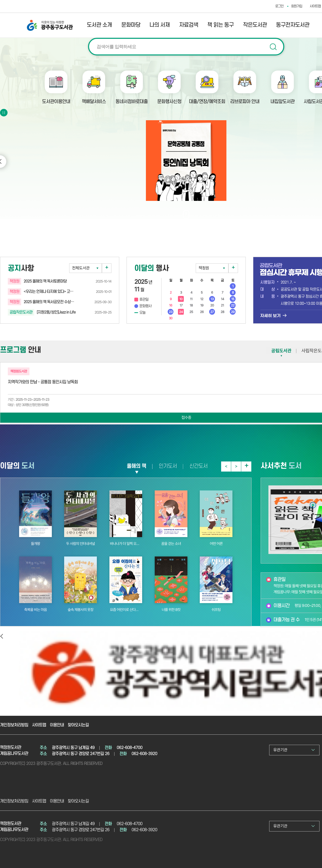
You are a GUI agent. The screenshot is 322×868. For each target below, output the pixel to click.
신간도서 (198, 466)
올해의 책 (136, 466)
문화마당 (131, 25)
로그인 (279, 6)
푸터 (313, 531)
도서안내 (313, 523)
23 (171, 312)
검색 (273, 47)
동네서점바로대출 (132, 102)
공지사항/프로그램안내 (313, 514)
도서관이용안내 (56, 102)
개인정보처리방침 (14, 725)
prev (226, 466)
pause (5, 113)
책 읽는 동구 (220, 25)
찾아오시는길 (78, 725)
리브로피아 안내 (245, 102)
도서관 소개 (99, 25)
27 (212, 312)
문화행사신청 (169, 102)
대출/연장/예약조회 (207, 102)
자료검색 (189, 25)
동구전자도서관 (293, 25)
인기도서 (168, 466)
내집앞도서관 (283, 102)
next (236, 466)
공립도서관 (281, 351)
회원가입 (297, 6)
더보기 (107, 268)
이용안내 (57, 725)
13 (212, 299)
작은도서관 (255, 25)
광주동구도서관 (32, 22)
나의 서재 (160, 25)
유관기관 (280, 750)
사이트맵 (39, 725)
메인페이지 (313, 505)
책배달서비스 (94, 102)
